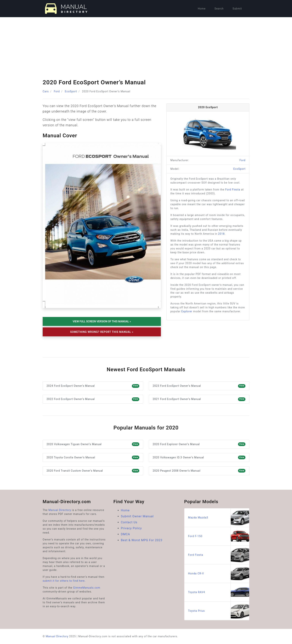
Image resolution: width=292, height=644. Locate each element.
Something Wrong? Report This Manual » (102, 332)
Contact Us (129, 522)
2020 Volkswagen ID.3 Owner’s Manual (199, 457)
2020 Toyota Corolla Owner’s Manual (93, 457)
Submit (237, 9)
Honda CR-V (219, 574)
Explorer (187, 311)
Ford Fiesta (233, 190)
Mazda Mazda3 (219, 518)
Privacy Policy (131, 528)
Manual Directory (60, 510)
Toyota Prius (219, 611)
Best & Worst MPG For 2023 (142, 540)
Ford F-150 (219, 536)
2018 (221, 234)
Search (219, 9)
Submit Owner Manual (137, 516)
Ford (57, 91)
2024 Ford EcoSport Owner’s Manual (93, 386)
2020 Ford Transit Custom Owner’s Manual (93, 471)
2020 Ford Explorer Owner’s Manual (199, 444)
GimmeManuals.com (87, 588)
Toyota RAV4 (219, 592)
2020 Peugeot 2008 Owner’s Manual (199, 471)
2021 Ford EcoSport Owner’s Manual (199, 399)
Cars (46, 91)
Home (202, 9)
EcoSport (71, 91)
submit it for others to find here (64, 581)
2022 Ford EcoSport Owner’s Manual (93, 399)
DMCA (125, 534)
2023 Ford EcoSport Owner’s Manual (199, 386)
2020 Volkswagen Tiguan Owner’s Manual (93, 444)
